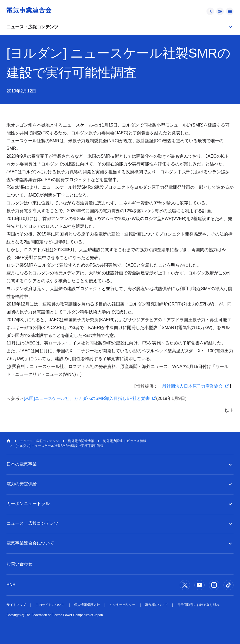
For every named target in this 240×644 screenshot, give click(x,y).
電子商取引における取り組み (198, 605)
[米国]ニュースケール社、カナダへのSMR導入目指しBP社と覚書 (87, 398)
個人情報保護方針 (87, 605)
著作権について (156, 605)
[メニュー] (210, 11)
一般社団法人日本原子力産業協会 (190, 386)
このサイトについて (50, 605)
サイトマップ (16, 605)
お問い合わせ (19, 564)
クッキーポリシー (122, 605)
